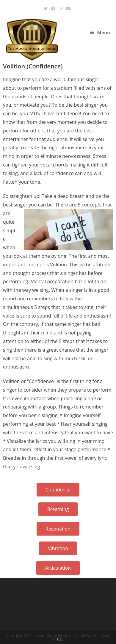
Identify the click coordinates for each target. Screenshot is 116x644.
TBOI (61, 639)
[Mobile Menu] (100, 32)
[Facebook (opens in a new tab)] (53, 9)
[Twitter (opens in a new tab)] (46, 9)
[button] (58, 490)
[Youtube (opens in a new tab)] (68, 9)
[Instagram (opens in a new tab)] (61, 9)
